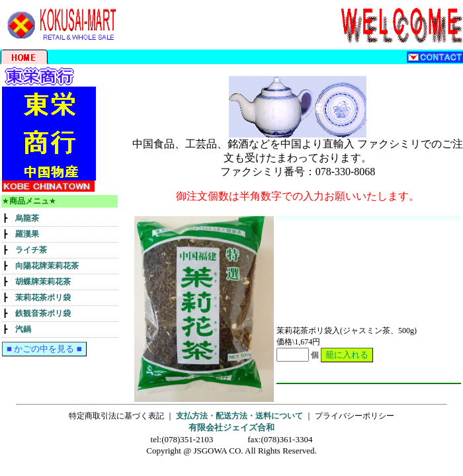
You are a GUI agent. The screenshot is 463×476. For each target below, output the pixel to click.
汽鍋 (23, 329)
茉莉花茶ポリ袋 (43, 297)
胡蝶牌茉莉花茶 (43, 282)
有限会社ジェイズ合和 (232, 427)
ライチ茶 (31, 250)
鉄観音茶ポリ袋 (43, 313)
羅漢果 (27, 234)
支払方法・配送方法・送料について (239, 416)
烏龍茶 (27, 218)
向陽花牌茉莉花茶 (47, 266)
